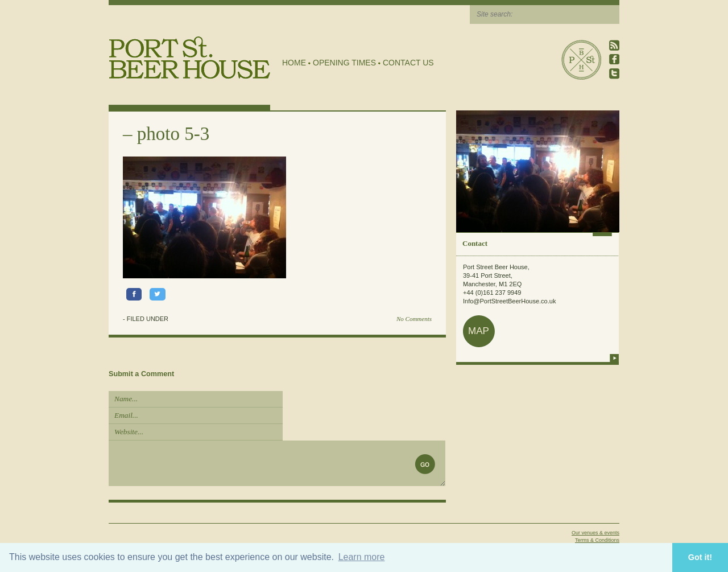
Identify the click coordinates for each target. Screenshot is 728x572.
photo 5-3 (173, 134)
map (479, 331)
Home (294, 63)
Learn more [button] (362, 557)
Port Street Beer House (581, 60)
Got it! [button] (700, 557)
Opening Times (344, 63)
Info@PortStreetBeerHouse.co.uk (509, 301)
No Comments (414, 319)
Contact (475, 243)
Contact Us (408, 63)
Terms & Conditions (597, 540)
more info (614, 358)
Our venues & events (595, 533)
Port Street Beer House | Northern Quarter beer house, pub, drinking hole (190, 58)
